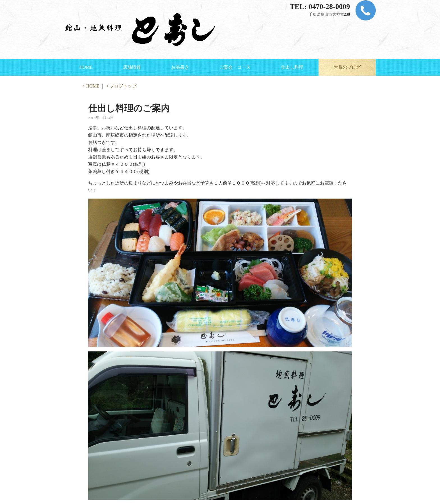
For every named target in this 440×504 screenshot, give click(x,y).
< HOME (91, 86)
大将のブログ (347, 67)
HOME (86, 67)
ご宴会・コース (235, 67)
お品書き (180, 67)
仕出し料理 (292, 67)
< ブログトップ (121, 86)
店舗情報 (132, 67)
